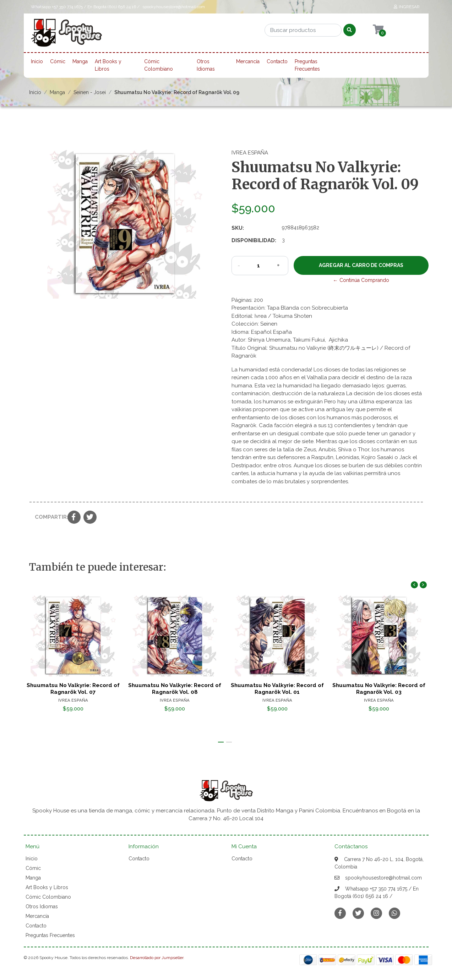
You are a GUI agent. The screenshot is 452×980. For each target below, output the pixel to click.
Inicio (37, 61)
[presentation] (414, 585)
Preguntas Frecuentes (307, 65)
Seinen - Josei (90, 92)
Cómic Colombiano (159, 65)
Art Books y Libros (108, 65)
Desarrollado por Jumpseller (157, 958)
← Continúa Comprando (361, 280)
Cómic (58, 61)
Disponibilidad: (254, 240)
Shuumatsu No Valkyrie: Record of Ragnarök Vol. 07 (73, 688)
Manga (80, 61)
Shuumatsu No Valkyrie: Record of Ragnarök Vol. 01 (277, 688)
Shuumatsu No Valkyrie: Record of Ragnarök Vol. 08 (175, 688)
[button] (221, 742)
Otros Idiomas (206, 65)
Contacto (277, 61)
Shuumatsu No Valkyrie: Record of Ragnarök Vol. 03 (379, 688)
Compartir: (48, 517)
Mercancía (248, 61)
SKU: (238, 228)
